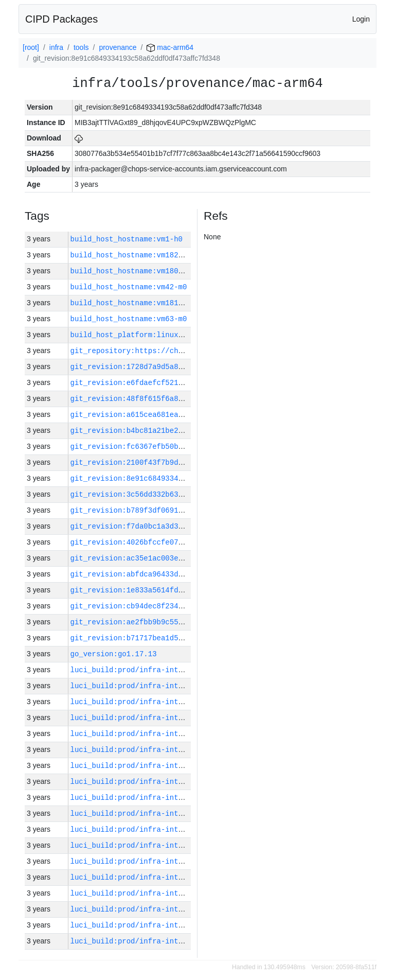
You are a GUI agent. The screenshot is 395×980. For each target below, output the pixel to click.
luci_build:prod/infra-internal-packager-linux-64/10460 (187, 813)
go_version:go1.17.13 (114, 654)
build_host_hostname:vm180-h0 (131, 271)
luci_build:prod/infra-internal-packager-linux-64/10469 (187, 670)
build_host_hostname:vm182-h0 (131, 255)
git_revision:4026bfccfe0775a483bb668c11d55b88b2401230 (185, 542)
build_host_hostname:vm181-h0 (131, 303)
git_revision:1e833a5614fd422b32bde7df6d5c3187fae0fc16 (185, 590)
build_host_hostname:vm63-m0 (129, 319)
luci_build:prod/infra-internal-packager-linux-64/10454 (187, 909)
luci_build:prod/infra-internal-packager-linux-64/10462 (187, 782)
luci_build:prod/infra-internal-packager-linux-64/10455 (187, 893)
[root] (31, 47)
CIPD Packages (61, 19)
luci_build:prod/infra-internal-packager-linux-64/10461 (187, 798)
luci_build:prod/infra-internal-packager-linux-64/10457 (187, 861)
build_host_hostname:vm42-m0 (129, 287)
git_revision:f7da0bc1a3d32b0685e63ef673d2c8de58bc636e (185, 526)
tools (81, 47)
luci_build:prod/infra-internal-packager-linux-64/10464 (187, 750)
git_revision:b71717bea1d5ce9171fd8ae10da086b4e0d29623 (185, 638)
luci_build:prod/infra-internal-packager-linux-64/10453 (187, 925)
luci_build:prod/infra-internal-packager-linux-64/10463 (187, 766)
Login (361, 19)
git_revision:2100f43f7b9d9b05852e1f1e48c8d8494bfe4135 (185, 462)
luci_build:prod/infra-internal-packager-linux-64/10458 (187, 845)
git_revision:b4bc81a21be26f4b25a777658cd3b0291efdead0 (185, 431)
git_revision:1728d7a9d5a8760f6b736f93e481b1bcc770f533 (185, 367)
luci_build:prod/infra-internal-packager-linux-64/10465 (187, 734)
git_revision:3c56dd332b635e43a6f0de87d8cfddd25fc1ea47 (185, 494)
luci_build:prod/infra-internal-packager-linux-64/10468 (187, 686)
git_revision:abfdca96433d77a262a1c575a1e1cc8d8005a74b (185, 574)
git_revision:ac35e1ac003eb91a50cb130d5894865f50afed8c (185, 558)
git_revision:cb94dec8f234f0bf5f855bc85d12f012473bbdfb (185, 606)
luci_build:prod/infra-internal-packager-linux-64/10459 (187, 829)
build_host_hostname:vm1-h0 (127, 239)
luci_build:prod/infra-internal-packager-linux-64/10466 (187, 718)
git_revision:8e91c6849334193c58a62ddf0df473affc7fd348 (185, 478)
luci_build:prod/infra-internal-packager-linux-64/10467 (187, 702)
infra (56, 47)
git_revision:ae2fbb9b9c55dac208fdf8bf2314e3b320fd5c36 (185, 622)
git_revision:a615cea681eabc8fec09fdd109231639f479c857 (185, 415)
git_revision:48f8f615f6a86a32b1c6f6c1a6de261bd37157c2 (185, 399)
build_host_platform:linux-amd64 (137, 335)
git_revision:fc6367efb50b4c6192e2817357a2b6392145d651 (185, 447)
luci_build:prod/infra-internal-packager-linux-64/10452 (187, 941)
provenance (118, 47)
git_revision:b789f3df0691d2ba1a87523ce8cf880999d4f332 (185, 510)
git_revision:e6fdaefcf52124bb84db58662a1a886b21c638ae (185, 383)
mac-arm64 (170, 47)
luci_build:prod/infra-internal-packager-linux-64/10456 (187, 877)
